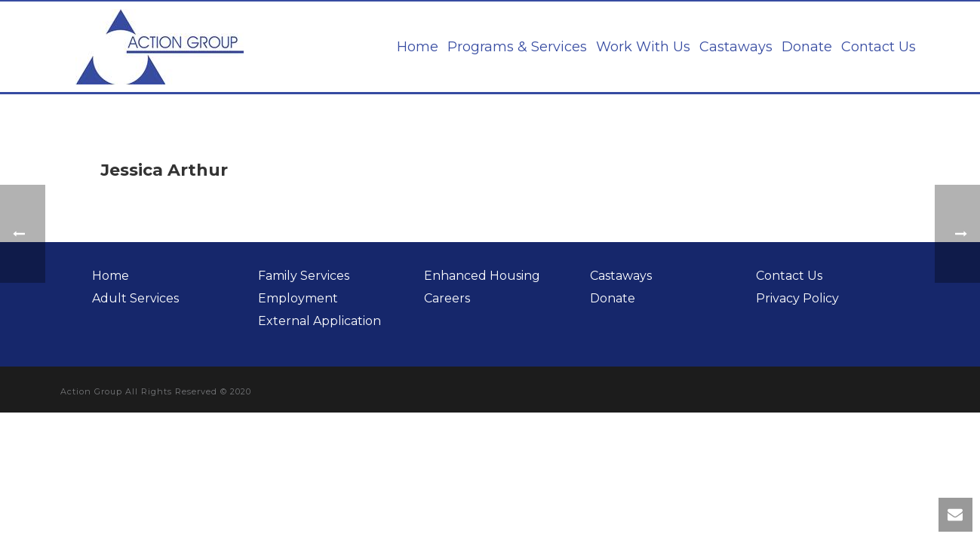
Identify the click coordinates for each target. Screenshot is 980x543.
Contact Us (879, 47)
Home (418, 47)
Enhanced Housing (482, 276)
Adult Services (135, 298)
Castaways (736, 47)
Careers (447, 298)
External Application (319, 321)
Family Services (304, 276)
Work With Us (643, 47)
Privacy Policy (797, 298)
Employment (298, 298)
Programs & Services (517, 47)
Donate (807, 47)
